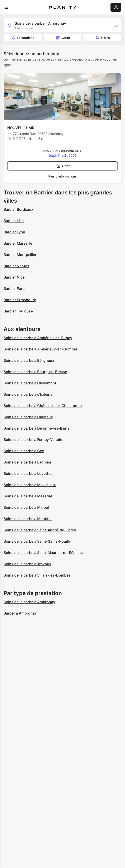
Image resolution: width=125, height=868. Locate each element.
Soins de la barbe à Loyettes (28, 473)
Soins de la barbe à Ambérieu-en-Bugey (38, 338)
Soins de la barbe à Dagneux (28, 417)
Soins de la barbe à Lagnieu (27, 462)
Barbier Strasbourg (20, 300)
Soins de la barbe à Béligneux (29, 360)
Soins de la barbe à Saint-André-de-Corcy (40, 530)
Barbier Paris (15, 289)
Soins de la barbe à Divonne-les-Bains (37, 428)
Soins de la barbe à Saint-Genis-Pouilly (37, 541)
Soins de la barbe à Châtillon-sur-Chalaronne (43, 406)
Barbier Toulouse (18, 311)
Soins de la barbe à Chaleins (28, 394)
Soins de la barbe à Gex (24, 451)
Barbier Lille (14, 221)
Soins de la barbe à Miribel (26, 507)
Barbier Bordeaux (18, 209)
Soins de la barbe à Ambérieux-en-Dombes (41, 349)
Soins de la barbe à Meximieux (30, 485)
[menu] (6, 7)
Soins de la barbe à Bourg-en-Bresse (35, 372)
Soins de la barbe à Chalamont (30, 383)
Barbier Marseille (18, 243)
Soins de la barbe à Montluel (28, 519)
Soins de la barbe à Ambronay (29, 602)
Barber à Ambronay (20, 613)
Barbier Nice (14, 277)
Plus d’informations (62, 176)
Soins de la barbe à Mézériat (28, 496)
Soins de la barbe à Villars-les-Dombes (37, 575)
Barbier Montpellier (20, 255)
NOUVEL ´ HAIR (21, 128)
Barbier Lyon (14, 232)
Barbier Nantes (16, 266)
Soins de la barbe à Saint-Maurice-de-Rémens (43, 553)
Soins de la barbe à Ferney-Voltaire (33, 440)
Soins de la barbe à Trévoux (27, 564)
